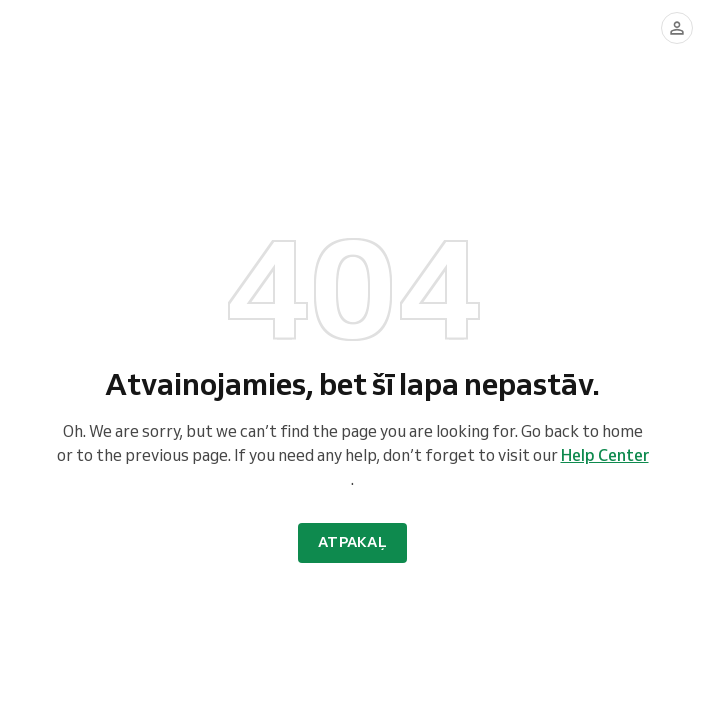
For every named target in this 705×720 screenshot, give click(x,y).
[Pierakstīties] (677, 28)
